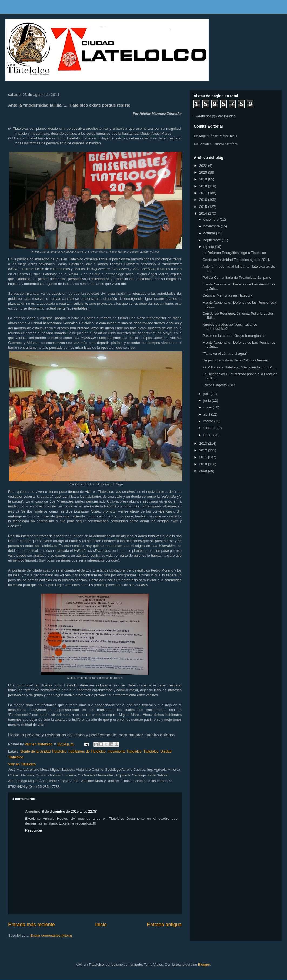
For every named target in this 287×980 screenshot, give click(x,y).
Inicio (101, 925)
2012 (204, 450)
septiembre (213, 240)
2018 (204, 186)
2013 (204, 444)
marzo (209, 421)
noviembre (212, 226)
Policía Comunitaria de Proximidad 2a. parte (237, 278)
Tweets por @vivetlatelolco (215, 116)
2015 (204, 207)
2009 (204, 471)
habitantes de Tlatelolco (87, 751)
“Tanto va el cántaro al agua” (225, 353)
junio (208, 401)
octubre (210, 233)
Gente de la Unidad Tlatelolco (44, 751)
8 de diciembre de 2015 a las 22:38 (69, 811)
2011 (204, 457)
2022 (204, 166)
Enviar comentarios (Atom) (51, 936)
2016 (204, 200)
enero (208, 435)
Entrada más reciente (31, 925)
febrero (210, 428)
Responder (34, 830)
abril (207, 414)
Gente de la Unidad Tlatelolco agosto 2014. (236, 260)
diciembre (212, 219)
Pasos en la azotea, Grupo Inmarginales (234, 336)
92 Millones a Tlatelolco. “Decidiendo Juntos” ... (239, 367)
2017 (204, 193)
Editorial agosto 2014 (219, 385)
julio (207, 394)
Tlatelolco (151, 751)
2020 (204, 172)
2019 (204, 179)
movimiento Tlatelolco (124, 751)
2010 (204, 464)
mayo (208, 407)
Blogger (204, 964)
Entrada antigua (164, 925)
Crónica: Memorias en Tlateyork (227, 295)
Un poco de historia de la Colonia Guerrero (236, 360)
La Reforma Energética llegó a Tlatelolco (234, 253)
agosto (209, 247)
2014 (204, 213)
